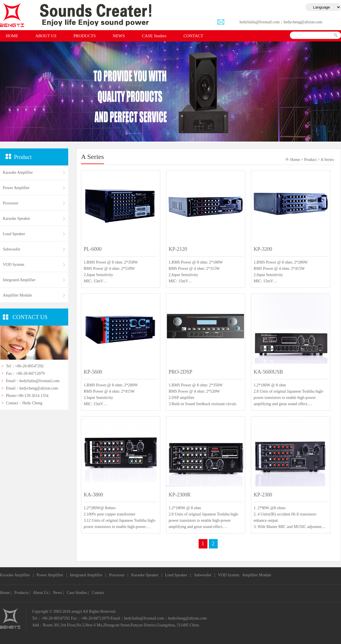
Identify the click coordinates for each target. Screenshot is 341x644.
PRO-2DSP (181, 372)
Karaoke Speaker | (146, 575)
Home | (6, 593)
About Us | (41, 593)
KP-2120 (178, 249)
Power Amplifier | (52, 575)
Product (310, 160)
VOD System (13, 265)
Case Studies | (78, 593)
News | (58, 593)
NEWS (119, 36)
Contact (98, 593)
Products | (22, 593)
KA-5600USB (268, 372)
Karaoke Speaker (16, 219)
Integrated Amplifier (19, 280)
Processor (11, 203)
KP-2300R (180, 495)
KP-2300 (263, 495)
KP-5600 (93, 372)
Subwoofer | (204, 575)
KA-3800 (93, 495)
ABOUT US (46, 36)
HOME (12, 36)
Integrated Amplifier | (88, 575)
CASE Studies (154, 36)
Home (295, 160)
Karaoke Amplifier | (17, 575)
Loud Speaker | (178, 575)
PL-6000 (93, 249)
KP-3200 (263, 249)
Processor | (119, 575)
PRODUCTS (85, 36)
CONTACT (194, 36)
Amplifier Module (257, 575)
